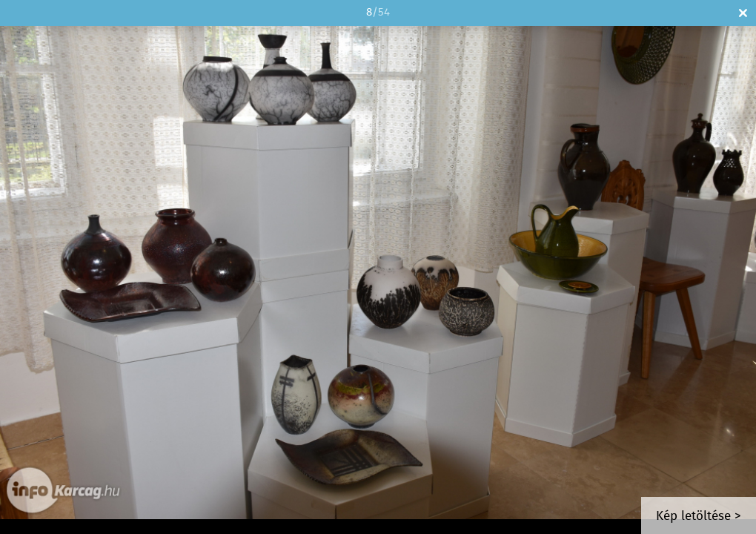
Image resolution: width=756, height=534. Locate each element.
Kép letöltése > (699, 517)
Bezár (743, 13)
